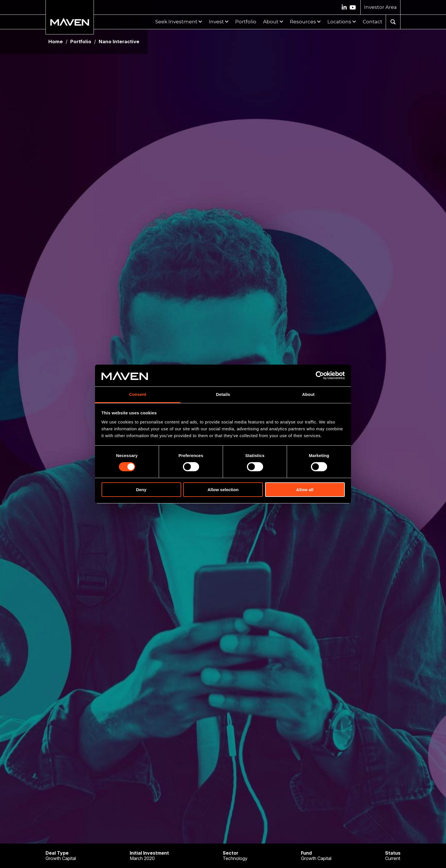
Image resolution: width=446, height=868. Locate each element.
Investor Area (380, 7)
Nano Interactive (119, 42)
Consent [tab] (138, 394)
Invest (216, 22)
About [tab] (308, 394)
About (271, 22)
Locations (339, 22)
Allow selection (223, 490)
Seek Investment (176, 22)
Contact (372, 22)
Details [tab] (223, 394)
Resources (303, 22)
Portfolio (246, 22)
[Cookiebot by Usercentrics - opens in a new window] (320, 375)
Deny (141, 490)
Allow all (305, 490)
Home (56, 42)
